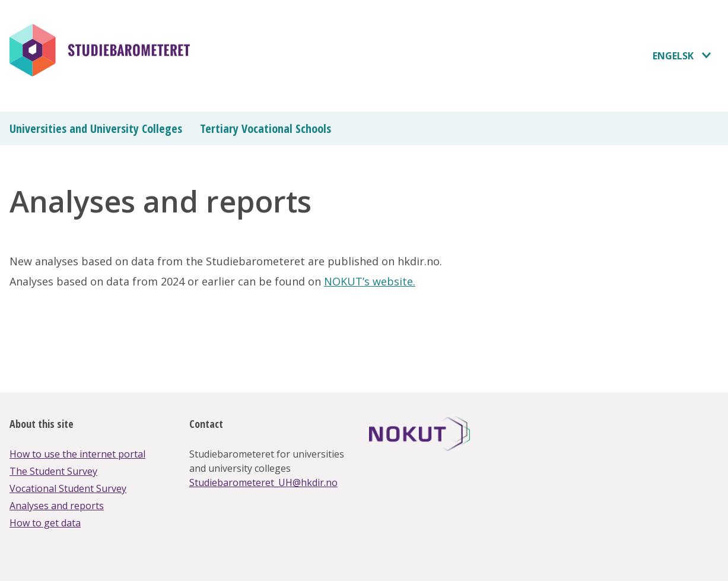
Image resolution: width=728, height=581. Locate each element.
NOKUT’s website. (370, 281)
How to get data (45, 523)
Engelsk (673, 56)
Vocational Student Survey (68, 488)
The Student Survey (53, 471)
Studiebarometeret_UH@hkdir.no (263, 482)
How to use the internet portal (77, 454)
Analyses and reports (57, 506)
